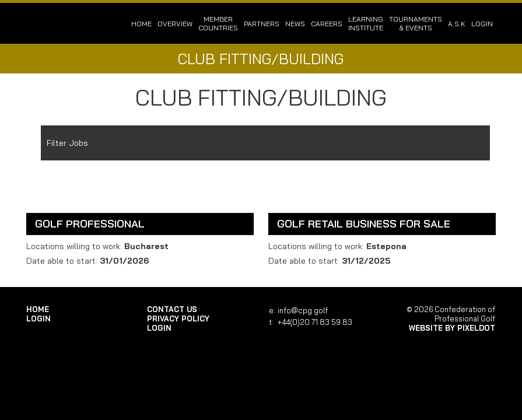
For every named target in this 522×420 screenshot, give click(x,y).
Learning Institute (366, 23)
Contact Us (172, 309)
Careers (327, 24)
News (295, 24)
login (482, 24)
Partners (262, 24)
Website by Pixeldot (452, 328)
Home (141, 24)
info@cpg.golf (303, 310)
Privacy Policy (178, 318)
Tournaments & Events (416, 23)
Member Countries (218, 23)
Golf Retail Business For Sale (364, 224)
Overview (175, 24)
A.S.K (457, 24)
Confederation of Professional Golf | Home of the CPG (64, 23)
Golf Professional (90, 224)
